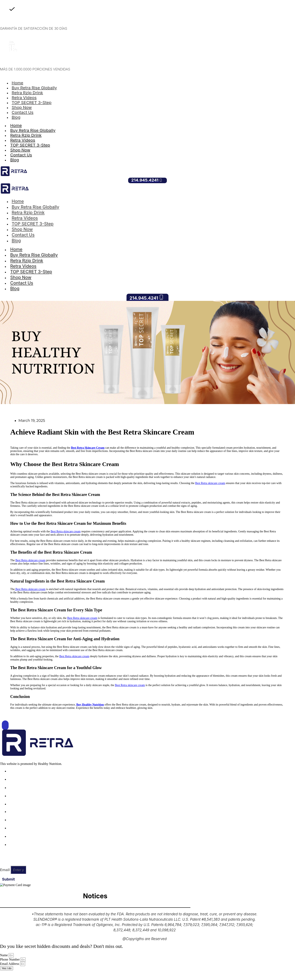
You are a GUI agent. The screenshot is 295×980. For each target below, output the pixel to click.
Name (4, 955)
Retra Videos (23, 140)
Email (5, 870)
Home (16, 125)
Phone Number (10, 959)
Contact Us (23, 112)
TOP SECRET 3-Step (30, 145)
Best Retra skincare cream (210, 483)
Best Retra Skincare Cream (88, 448)
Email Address (10, 964)
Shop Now (20, 150)
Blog (16, 117)
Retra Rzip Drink (26, 135)
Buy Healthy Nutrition (90, 705)
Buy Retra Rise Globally (33, 130)
